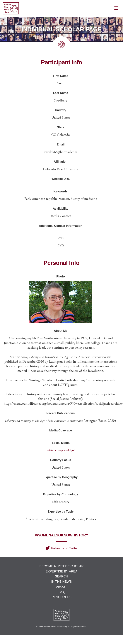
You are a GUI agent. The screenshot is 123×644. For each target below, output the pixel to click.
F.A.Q (62, 592)
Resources (61, 597)
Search (62, 576)
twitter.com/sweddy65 (61, 450)
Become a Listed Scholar (61, 566)
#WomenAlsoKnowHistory (61, 535)
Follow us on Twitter (62, 548)
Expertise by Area (61, 571)
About (62, 587)
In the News (61, 582)
